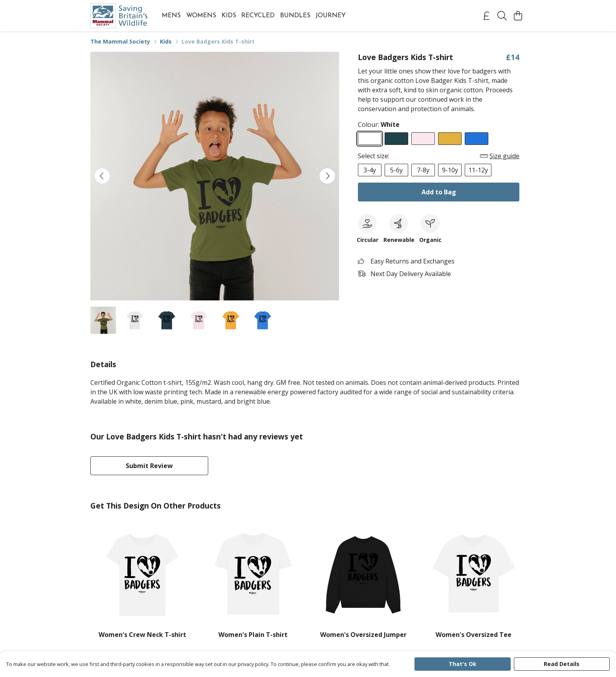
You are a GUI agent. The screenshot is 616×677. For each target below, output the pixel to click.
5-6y (396, 170)
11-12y (478, 170)
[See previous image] (102, 176)
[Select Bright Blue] (477, 139)
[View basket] (518, 16)
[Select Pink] (423, 139)
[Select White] (370, 139)
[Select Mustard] (450, 139)
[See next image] (327, 176)
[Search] (502, 16)
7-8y (423, 170)
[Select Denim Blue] (396, 139)
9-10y (450, 170)
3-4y (370, 170)
